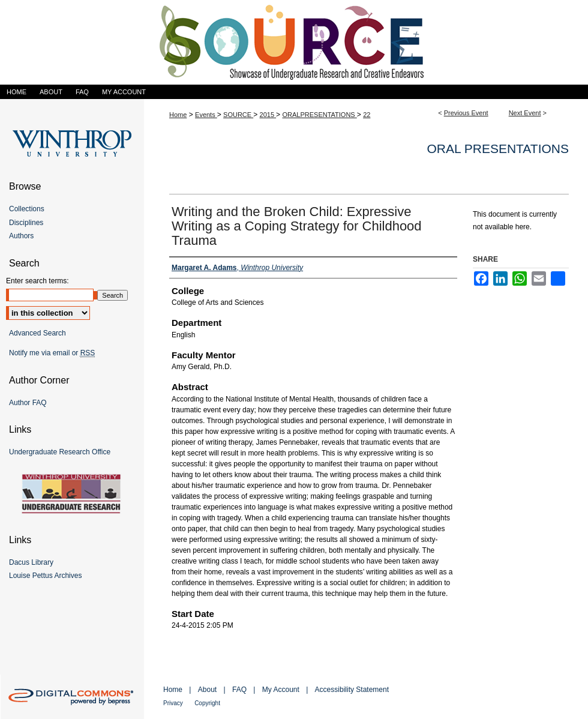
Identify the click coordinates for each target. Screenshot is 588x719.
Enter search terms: (37, 281)
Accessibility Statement (352, 690)
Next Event (525, 113)
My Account (281, 690)
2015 (268, 115)
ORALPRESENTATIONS (319, 115)
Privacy (173, 703)
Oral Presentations (498, 149)
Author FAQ (28, 403)
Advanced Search (37, 333)
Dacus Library (31, 562)
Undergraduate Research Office (60, 452)
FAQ (239, 690)
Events (206, 115)
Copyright (207, 703)
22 (367, 115)
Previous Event (466, 113)
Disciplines (26, 223)
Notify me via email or (52, 353)
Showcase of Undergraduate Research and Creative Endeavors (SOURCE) (294, 42)
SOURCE (238, 115)
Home (178, 115)
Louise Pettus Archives (45, 576)
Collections (27, 209)
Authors (21, 236)
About (207, 690)
